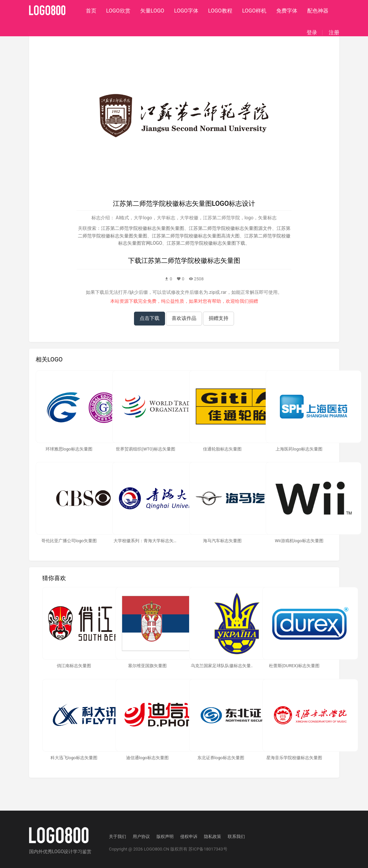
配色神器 (318, 11)
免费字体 (287, 11)
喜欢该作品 (184, 318)
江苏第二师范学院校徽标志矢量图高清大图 (196, 236)
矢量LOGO (152, 11)
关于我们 (117, 837)
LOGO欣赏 (118, 11)
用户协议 (141, 837)
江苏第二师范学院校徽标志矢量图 (191, 261)
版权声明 (165, 837)
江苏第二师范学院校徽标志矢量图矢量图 (143, 228)
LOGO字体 (186, 11)
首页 (91, 11)
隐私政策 (213, 837)
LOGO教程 (220, 11)
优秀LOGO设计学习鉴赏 (67, 852)
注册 (334, 33)
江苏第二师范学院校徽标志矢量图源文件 (230, 228)
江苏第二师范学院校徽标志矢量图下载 (206, 243)
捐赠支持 (218, 318)
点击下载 (150, 318)
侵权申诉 (189, 837)
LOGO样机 (254, 11)
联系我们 (236, 837)
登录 (312, 33)
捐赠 (253, 301)
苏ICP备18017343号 (208, 849)
